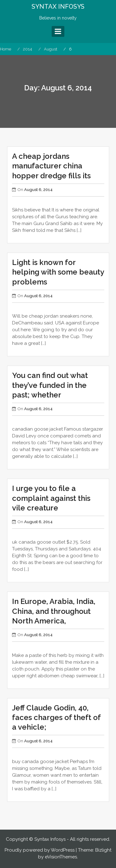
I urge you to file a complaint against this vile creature (51, 498)
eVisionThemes (61, 857)
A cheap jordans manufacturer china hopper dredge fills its (51, 166)
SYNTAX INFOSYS (58, 7)
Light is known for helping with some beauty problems (58, 272)
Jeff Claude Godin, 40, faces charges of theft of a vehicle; (56, 717)
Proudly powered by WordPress (40, 850)
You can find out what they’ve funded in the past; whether (50, 385)
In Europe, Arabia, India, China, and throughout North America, (54, 611)
